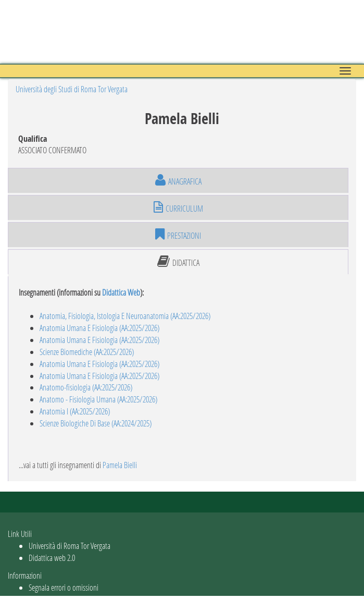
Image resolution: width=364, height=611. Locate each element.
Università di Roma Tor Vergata (70, 546)
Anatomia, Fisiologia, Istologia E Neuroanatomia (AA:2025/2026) (125, 316)
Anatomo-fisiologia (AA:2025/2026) (86, 387)
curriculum (178, 207)
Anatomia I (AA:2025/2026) (75, 411)
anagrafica (178, 180)
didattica (178, 262)
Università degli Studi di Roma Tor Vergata (72, 89)
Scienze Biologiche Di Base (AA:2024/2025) (96, 423)
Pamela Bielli (120, 465)
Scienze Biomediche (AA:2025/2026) (87, 352)
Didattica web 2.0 (52, 558)
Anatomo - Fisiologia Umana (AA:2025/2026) (98, 399)
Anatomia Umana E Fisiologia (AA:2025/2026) (99, 328)
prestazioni (178, 235)
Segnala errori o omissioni (64, 587)
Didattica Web (121, 292)
